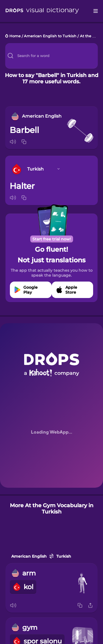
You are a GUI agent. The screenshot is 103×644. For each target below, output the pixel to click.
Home (15, 36)
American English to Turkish (50, 36)
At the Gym (90, 36)
